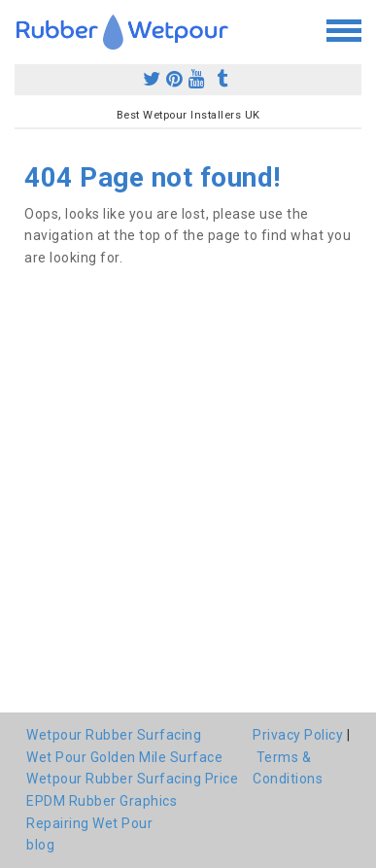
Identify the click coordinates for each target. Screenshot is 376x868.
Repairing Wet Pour (89, 823)
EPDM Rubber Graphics (102, 801)
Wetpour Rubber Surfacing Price (132, 779)
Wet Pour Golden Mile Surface (124, 757)
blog (40, 845)
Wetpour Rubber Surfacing (114, 735)
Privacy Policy (298, 735)
